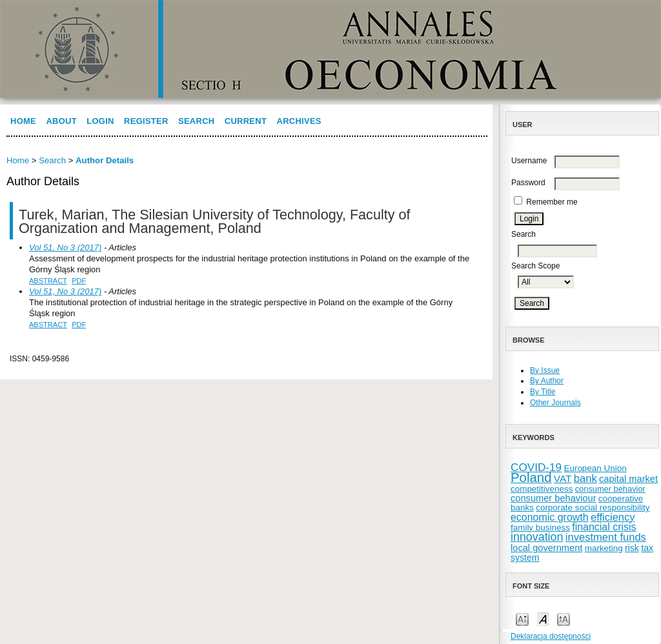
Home (23, 121)
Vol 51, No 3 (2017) (65, 247)
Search (196, 121)
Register (146, 121)
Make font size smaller (522, 619)
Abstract (48, 281)
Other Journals (555, 403)
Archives (299, 121)
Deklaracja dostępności (551, 636)
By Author (547, 381)
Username (529, 161)
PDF (79, 281)
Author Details (105, 160)
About (61, 121)
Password (528, 183)
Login (100, 121)
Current (246, 121)
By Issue (545, 370)
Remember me (552, 202)
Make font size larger (564, 619)
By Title (543, 392)
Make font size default (543, 619)
